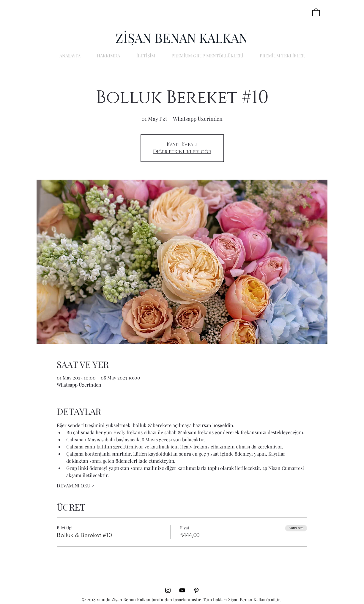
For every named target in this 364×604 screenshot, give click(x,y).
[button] (316, 12)
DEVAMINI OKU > (76, 485)
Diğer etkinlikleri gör (182, 152)
